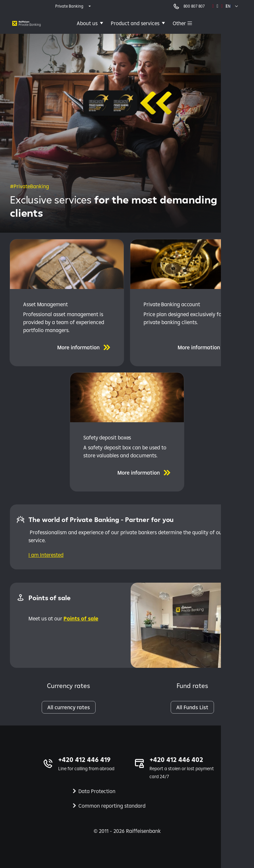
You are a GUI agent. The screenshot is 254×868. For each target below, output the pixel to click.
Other (179, 23)
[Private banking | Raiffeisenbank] (26, 23)
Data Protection (97, 791)
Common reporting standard (112, 806)
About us (87, 23)
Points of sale (81, 618)
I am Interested (46, 555)
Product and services (135, 23)
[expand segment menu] (74, 6)
